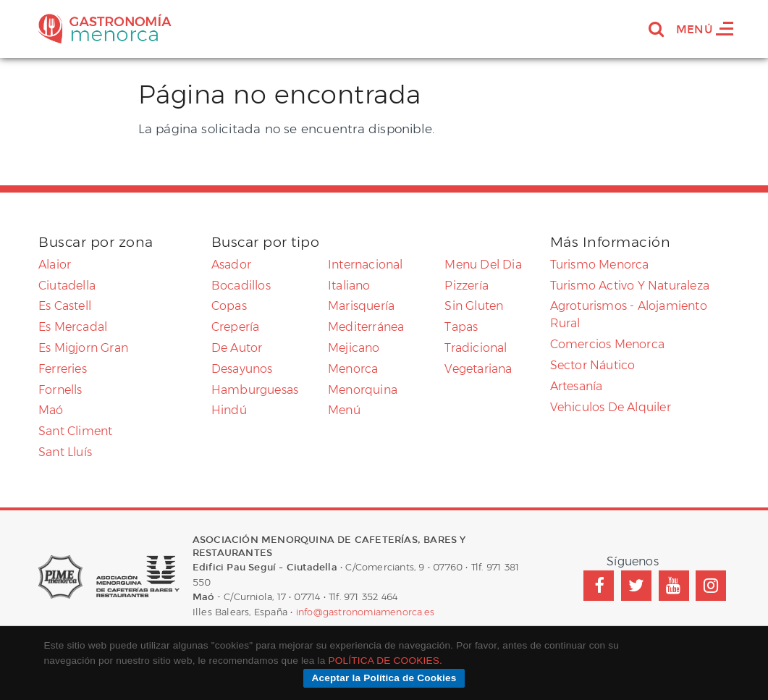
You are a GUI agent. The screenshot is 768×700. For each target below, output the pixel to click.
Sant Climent (75, 431)
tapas (461, 327)
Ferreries (63, 369)
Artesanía (577, 386)
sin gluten (474, 306)
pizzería (467, 286)
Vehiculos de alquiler (611, 407)
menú (344, 410)
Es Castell (65, 306)
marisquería (361, 306)
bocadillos (241, 286)
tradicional (476, 348)
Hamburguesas (255, 390)
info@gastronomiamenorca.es (365, 612)
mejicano (354, 348)
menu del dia (483, 265)
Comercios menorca (607, 344)
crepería (236, 327)
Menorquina (363, 390)
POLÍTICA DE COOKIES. (385, 661)
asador (231, 265)
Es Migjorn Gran (83, 348)
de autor (237, 348)
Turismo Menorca (600, 265)
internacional (366, 265)
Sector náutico (593, 365)
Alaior (55, 265)
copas (229, 306)
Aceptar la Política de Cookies (384, 678)
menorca (353, 369)
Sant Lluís (65, 452)
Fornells (60, 390)
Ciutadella (67, 286)
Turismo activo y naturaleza (630, 286)
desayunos (242, 369)
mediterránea (366, 327)
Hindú (229, 410)
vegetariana (478, 369)
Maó (51, 410)
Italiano (349, 286)
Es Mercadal (73, 327)
